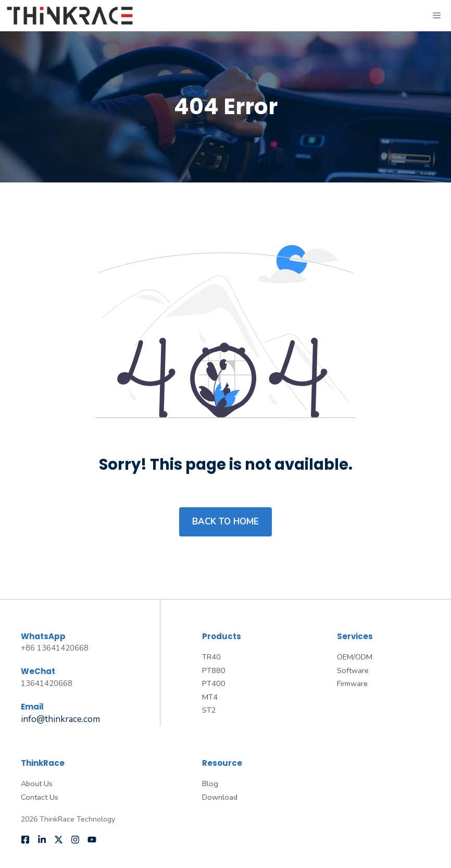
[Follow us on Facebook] (25, 840)
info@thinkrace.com (60, 719)
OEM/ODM (355, 657)
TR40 (211, 657)
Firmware (352, 683)
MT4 (210, 697)
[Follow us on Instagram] (75, 840)
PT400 (214, 683)
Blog (210, 784)
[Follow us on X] (59, 840)
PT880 (214, 670)
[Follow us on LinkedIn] (42, 840)
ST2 (209, 710)
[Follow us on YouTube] (92, 840)
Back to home (226, 522)
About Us (37, 784)
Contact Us (40, 797)
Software (353, 670)
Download (220, 797)
